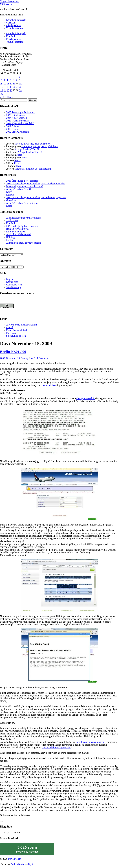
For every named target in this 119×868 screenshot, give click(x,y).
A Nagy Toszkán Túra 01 (27, 149)
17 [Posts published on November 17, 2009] (5, 87)
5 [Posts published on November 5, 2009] (10, 80)
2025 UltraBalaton (15, 115)
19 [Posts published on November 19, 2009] (11, 87)
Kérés (19, 155)
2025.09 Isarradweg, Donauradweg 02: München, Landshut (36, 184)
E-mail (10, 327)
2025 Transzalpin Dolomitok (20, 112)
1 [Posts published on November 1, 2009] (20, 77)
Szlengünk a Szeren (16, 336)
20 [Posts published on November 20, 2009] (14, 87)
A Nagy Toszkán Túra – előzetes (22, 203)
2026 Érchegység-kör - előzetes (22, 226)
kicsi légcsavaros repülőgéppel (91, 742)
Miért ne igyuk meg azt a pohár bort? (33, 144)
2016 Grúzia (12, 129)
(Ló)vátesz (11, 200)
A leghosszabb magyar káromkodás (24, 218)
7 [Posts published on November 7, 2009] (17, 80)
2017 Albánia (13, 126)
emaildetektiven (49, 385)
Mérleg (10, 240)
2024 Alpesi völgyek (16, 118)
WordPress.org (13, 287)
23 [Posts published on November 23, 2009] (2, 90)
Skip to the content (9, 1)
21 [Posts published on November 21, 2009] (17, 87)
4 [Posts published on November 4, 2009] (7, 80)
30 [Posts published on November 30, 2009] (2, 94)
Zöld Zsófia (12, 220)
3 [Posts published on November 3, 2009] (4, 80)
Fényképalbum (14, 25)
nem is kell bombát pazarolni (56, 748)
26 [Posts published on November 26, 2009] (11, 90)
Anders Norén (18, 864)
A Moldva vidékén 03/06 (19, 234)
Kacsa (24, 158)
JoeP (33, 358)
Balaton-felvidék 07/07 (18, 229)
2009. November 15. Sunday (14, 358)
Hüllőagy (11, 237)
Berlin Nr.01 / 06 (13, 352)
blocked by (27, 849)
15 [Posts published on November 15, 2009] (20, 84)
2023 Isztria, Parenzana (18, 121)
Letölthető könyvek (16, 20)
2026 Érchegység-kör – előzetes (22, 181)
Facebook (11, 333)
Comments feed (14, 285)
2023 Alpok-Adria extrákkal (20, 123)
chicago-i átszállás (86, 398)
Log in (9, 279)
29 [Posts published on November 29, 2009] (20, 90)
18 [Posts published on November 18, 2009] (8, 87)
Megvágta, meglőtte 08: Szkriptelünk (33, 169)
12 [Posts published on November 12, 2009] (11, 84)
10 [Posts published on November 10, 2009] (5, 84)
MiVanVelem (7, 4)
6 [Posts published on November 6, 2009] (13, 80)
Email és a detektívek (17, 330)
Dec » (10, 97)
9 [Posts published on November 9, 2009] (1, 84)
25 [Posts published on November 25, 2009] (8, 90)
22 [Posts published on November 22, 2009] (20, 87)
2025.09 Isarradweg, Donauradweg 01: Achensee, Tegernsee (36, 197)
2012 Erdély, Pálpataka (18, 132)
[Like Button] (1, 821)
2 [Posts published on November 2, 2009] (1, 80)
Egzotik (10, 195)
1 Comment (43, 358)
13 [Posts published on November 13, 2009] (14, 84)
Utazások (11, 23)
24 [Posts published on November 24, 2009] (5, 90)
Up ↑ (31, 864)
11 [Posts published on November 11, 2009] (8, 84)
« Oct (3, 97)
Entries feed (12, 282)
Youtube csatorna (15, 28)
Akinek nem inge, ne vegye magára (24, 243)
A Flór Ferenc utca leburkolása (21, 325)
